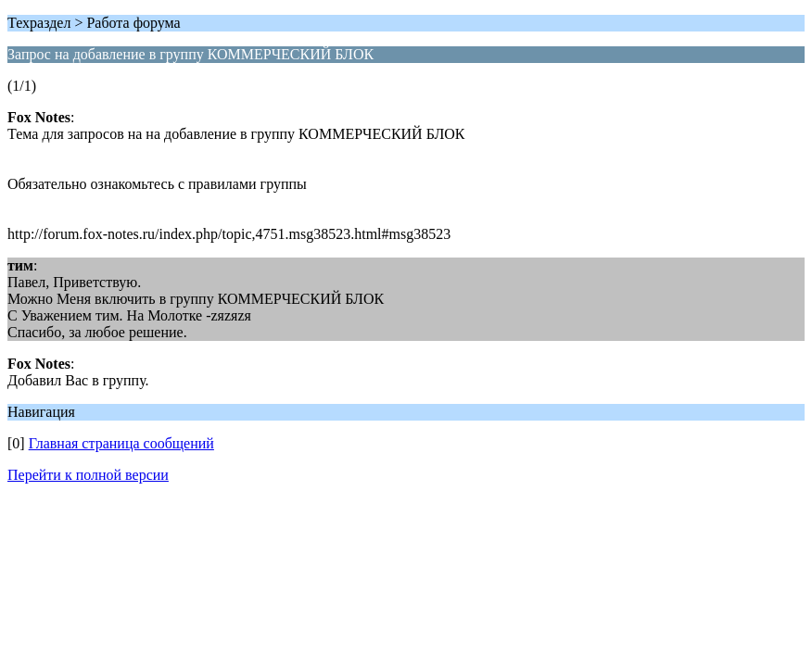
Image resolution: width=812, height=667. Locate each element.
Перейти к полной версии (88, 475)
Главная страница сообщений (121, 443)
